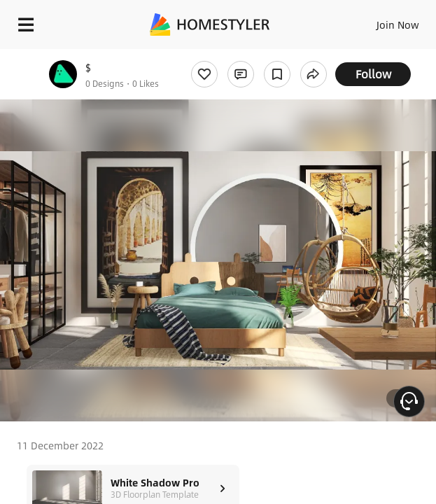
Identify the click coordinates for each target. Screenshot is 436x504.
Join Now (398, 24)
